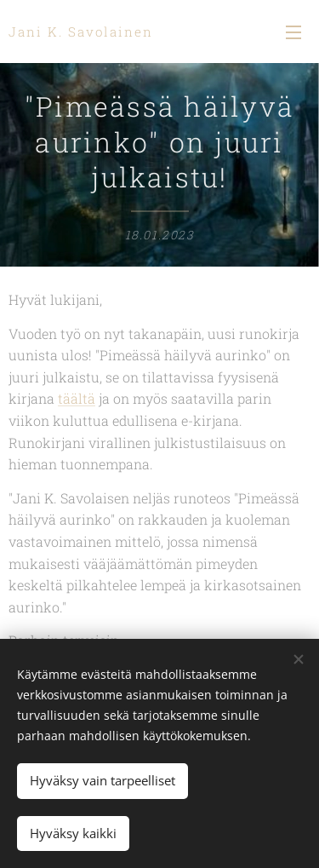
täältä (77, 399)
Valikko (293, 32)
